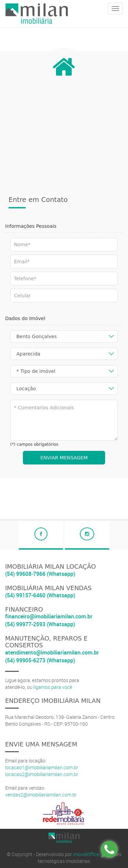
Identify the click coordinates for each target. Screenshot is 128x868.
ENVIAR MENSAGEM (64, 458)
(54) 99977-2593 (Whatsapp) (40, 624)
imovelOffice (86, 854)
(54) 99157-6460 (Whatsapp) (40, 595)
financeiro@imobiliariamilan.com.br (49, 616)
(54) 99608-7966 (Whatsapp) (40, 574)
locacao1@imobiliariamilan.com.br (42, 767)
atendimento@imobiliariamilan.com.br (52, 652)
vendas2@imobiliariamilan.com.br (41, 795)
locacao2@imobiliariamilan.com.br (42, 774)
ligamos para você (53, 687)
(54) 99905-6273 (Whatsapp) (40, 660)
